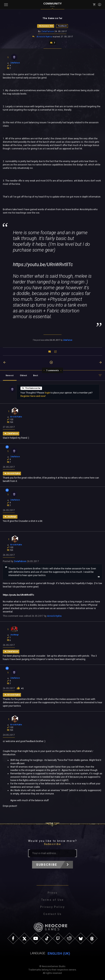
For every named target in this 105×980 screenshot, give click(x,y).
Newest (10, 375)
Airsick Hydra (44, 36)
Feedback (62, 26)
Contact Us (52, 914)
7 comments (53, 370)
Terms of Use (53, 900)
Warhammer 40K (46, 26)
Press (53, 893)
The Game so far (31, 388)
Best (36, 375)
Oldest (23, 375)
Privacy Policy (52, 907)
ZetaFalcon (48, 31)
